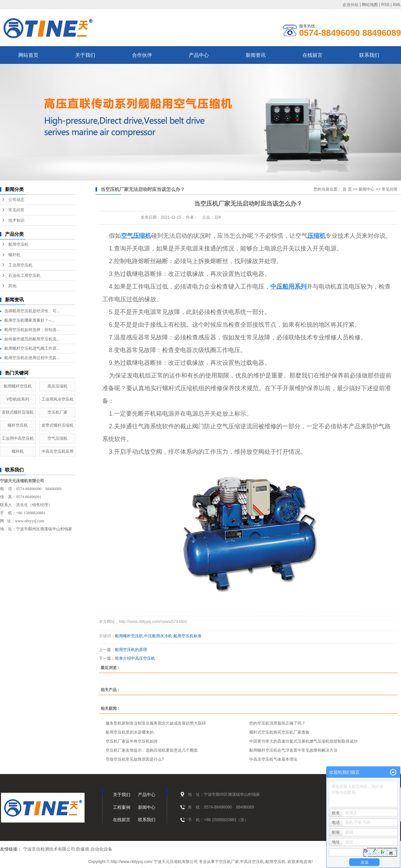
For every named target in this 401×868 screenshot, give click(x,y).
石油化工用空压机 (24, 276)
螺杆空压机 (18, 425)
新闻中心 (367, 189)
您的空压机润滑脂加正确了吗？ (277, 723)
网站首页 (28, 55)
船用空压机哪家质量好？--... (29, 320)
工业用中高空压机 (18, 438)
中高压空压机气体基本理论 (273, 759)
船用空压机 (18, 244)
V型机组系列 (18, 399)
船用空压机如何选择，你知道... (32, 330)
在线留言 (312, 55)
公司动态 (16, 200)
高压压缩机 (57, 386)
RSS (385, 5)
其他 (12, 286)
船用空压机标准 (187, 636)
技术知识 (16, 220)
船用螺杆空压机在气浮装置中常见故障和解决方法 (293, 750)
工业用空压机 (20, 265)
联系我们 (369, 55)
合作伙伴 (142, 55)
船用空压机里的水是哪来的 (130, 732)
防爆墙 (83, 849)
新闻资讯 (256, 55)
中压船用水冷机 (158, 636)
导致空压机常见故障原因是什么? (135, 759)
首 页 (347, 189)
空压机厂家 (57, 412)
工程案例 (122, 807)
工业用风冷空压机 (57, 399)
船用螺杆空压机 (18, 386)
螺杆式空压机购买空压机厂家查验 (279, 732)
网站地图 (370, 5)
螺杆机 (14, 255)
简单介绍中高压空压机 (135, 658)
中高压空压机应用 (57, 451)
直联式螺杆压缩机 (18, 412)
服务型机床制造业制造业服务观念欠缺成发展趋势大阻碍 (156, 723)
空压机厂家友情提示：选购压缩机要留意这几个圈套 (152, 750)
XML (397, 5)
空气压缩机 (57, 438)
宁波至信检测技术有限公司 (49, 849)
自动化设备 (101, 849)
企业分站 (351, 5)
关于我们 (85, 55)
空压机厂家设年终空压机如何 (132, 741)
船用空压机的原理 (131, 650)
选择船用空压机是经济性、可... (32, 311)
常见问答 (16, 210)
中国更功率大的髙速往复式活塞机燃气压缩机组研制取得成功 (303, 741)
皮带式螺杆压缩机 (57, 425)
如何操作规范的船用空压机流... (32, 339)
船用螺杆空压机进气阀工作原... (32, 348)
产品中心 (199, 55)
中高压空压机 (252, 862)
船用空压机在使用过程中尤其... (32, 358)
